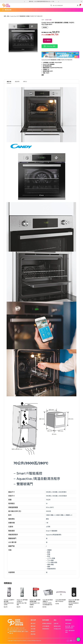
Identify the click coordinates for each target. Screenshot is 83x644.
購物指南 (33, 626)
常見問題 (33, 629)
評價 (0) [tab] (25, 82)
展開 (43, 75)
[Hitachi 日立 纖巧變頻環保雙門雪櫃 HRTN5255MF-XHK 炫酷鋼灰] (35, 592)
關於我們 (33, 624)
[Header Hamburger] (8, 10)
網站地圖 (33, 634)
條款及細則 (68, 624)
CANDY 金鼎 (48, 20)
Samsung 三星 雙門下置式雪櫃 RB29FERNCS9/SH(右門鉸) (9, 603)
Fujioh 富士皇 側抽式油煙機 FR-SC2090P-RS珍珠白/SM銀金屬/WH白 (48, 603)
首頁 (5, 16)
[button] (59, 2)
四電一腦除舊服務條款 (70, 632)
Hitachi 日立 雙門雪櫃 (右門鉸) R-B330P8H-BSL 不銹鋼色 (22, 603)
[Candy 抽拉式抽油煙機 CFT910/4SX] (61, 592)
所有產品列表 (57, 629)
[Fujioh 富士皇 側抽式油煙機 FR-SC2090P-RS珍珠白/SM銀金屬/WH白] (48, 592)
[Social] (68, 641)
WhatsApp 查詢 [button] (50, 46)
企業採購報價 (46, 626)
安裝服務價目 (46, 629)
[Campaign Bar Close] (80, 2)
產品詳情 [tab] (17, 82)
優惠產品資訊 (57, 626)
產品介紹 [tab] (9, 82)
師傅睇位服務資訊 (47, 624)
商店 (8, 16)
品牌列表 (56, 624)
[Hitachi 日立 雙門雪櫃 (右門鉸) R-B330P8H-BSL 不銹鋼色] (22, 592)
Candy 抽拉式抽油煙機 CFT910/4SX (61, 601)
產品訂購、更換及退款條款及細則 (70, 627)
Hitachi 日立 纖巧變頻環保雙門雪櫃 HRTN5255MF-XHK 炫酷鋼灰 (35, 603)
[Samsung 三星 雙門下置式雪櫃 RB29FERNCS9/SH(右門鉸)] (9, 592)
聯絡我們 (33, 632)
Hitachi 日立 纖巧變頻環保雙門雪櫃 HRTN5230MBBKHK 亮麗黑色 (74, 603)
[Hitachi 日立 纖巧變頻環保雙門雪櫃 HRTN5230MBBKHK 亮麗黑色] (74, 592)
